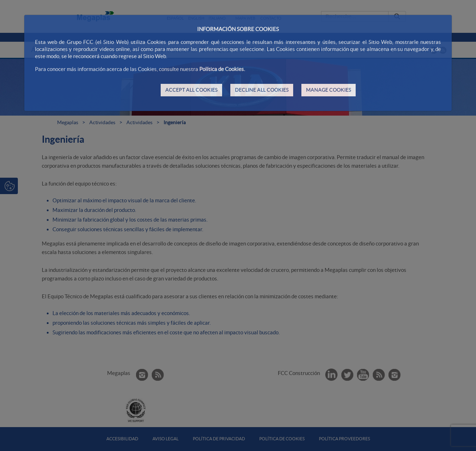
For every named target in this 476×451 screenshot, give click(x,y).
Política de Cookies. (222, 69)
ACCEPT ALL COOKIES (191, 90)
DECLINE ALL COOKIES (262, 90)
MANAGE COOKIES (329, 90)
